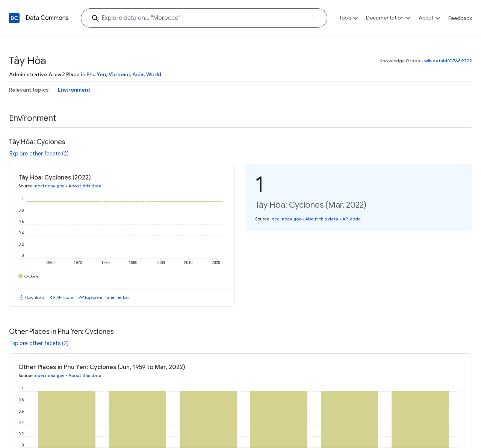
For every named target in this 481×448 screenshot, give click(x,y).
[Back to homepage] (14, 18)
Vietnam (119, 74)
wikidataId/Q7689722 (448, 61)
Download (35, 297)
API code (65, 297)
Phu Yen (96, 74)
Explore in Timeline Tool (107, 297)
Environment (74, 90)
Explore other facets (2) (39, 154)
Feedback (460, 18)
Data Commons (47, 18)
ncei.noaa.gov (50, 186)
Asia (138, 74)
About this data (85, 186)
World (154, 74)
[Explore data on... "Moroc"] (204, 18)
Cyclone (32, 276)
